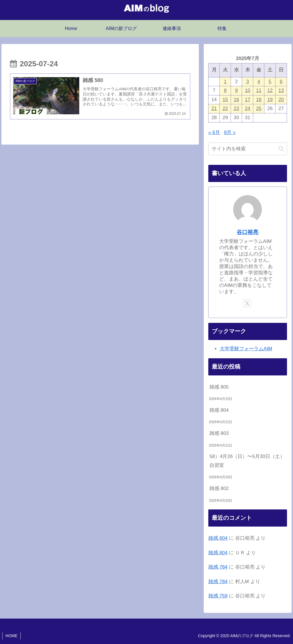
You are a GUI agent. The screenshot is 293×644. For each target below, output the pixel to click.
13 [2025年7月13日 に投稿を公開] (281, 90)
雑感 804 (219, 410)
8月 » (230, 132)
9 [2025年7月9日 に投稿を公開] (236, 90)
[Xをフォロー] (248, 303)
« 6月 (214, 132)
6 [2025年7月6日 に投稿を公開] (281, 82)
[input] (248, 149)
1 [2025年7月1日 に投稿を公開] (225, 82)
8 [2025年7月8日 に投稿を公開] (225, 90)
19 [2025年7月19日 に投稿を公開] (270, 100)
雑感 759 (218, 596)
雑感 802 (219, 488)
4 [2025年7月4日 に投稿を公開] (259, 82)
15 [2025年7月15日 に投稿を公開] (225, 100)
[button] (281, 149)
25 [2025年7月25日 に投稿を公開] (259, 108)
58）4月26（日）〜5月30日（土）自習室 (247, 461)
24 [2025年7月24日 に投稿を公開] (248, 108)
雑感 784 (218, 567)
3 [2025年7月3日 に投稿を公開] (248, 82)
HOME (11, 636)
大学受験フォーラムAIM (246, 349)
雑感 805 (219, 387)
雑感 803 (219, 433)
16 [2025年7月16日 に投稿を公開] (236, 100)
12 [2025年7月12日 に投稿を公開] (270, 90)
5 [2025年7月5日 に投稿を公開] (270, 82)
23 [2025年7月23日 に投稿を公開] (236, 108)
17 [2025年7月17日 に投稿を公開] (248, 100)
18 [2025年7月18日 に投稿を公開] (259, 100)
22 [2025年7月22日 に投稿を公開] (225, 108)
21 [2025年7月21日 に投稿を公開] (214, 108)
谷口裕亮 (248, 232)
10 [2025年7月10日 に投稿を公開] (248, 90)
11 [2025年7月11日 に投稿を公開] (259, 90)
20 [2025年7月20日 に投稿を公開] (281, 100)
